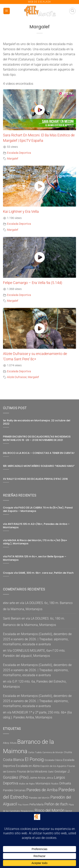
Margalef (13, 159)
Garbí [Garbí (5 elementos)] (51, 772)
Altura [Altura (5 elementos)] (13, 743)
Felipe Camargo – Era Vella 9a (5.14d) (33, 283)
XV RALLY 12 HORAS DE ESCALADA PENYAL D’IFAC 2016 (35, 479)
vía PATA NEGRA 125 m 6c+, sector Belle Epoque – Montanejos (35, 558)
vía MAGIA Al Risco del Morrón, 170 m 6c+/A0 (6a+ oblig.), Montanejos (35, 542)
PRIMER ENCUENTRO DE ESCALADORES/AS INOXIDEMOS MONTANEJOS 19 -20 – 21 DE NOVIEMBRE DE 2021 (37, 438)
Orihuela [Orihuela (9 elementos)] (65, 783)
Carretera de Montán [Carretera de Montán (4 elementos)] (53, 752)
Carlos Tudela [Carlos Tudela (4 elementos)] (35, 752)
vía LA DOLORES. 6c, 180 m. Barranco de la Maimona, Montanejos (38, 606)
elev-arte (9, 603)
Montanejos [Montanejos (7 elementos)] (43, 784)
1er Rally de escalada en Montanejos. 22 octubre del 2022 (37, 422)
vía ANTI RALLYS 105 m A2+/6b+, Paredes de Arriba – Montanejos (36, 526)
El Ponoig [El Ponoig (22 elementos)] (34, 759)
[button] (7, 11)
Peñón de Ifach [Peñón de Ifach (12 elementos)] (56, 804)
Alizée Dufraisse (17, 377)
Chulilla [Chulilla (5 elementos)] (68, 752)
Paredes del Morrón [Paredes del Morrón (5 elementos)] (39, 798)
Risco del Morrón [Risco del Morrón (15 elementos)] (49, 810)
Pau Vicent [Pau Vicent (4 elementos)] (23, 805)
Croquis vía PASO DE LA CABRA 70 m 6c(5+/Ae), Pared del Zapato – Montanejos (38, 509)
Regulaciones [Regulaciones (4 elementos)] (27, 811)
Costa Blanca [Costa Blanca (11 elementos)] (13, 760)
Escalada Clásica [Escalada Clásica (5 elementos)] (53, 760)
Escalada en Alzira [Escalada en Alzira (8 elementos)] (28, 766)
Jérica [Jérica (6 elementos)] (50, 778)
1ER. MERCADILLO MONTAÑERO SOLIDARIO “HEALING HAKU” (39, 466)
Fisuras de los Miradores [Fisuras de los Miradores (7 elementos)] (32, 772)
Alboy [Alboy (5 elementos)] (6, 743)
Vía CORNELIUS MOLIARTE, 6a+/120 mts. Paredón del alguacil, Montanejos (34, 653)
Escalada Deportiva (19, 153)
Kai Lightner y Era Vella (21, 212)
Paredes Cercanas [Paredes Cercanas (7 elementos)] (14, 790)
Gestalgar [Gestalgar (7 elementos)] (60, 772)
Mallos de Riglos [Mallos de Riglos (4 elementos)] (27, 784)
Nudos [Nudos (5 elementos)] (55, 784)
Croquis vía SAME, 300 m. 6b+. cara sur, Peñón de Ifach (38, 573)
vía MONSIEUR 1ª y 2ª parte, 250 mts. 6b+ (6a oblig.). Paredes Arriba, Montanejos (37, 715)
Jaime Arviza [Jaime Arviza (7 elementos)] (37, 778)
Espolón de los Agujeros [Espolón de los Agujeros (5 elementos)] (53, 766)
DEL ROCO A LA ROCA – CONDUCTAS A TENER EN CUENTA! (39, 453)
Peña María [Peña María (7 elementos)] (36, 804)
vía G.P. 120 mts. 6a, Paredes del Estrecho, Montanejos (35, 684)
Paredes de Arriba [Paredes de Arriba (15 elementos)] (42, 790)
